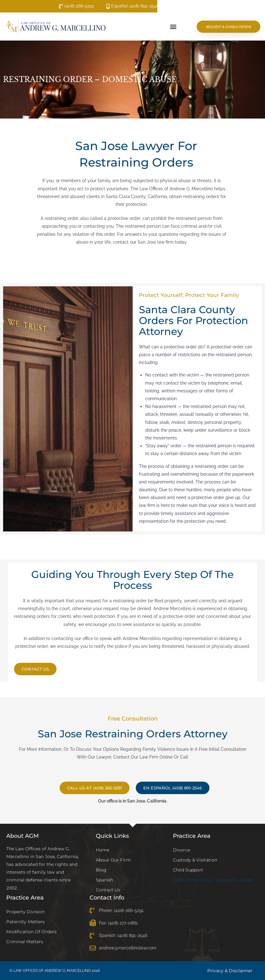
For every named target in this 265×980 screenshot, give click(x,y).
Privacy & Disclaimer (230, 971)
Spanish (104, 880)
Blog (101, 870)
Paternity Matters (25, 922)
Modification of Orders (31, 932)
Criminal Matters (25, 942)
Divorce (182, 850)
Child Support (188, 870)
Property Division (25, 912)
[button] (173, 27)
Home (103, 850)
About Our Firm (113, 860)
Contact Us (108, 890)
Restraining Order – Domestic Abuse (213, 880)
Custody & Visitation (195, 860)
